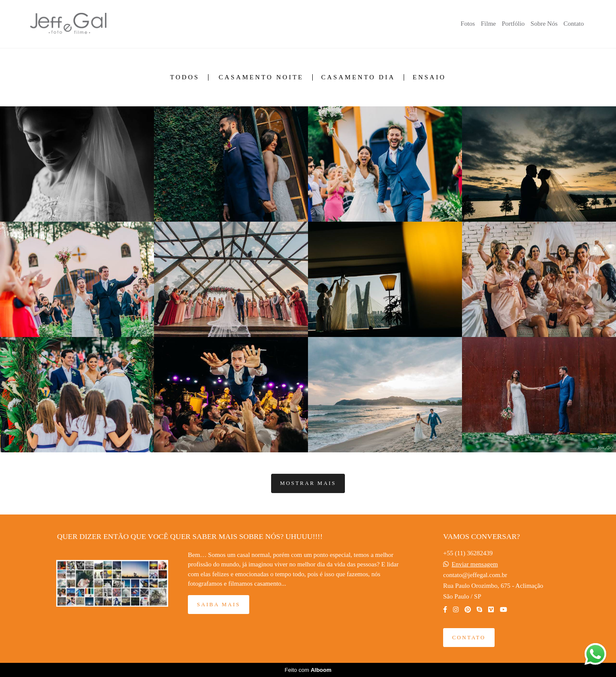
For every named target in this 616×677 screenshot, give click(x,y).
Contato (574, 24)
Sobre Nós (544, 24)
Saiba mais (219, 605)
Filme (488, 24)
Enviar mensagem (475, 564)
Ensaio (429, 77)
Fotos (468, 24)
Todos (184, 77)
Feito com (308, 670)
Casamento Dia (358, 77)
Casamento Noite (261, 77)
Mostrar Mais (308, 483)
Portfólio (513, 24)
